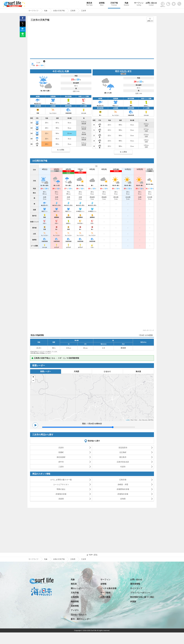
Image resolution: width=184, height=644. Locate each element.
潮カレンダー (77, 588)
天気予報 (114, 4)
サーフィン (139, 4)
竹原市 (123, 467)
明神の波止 (61, 489)
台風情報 (75, 597)
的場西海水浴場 (123, 489)
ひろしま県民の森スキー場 (61, 480)
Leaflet (128, 420)
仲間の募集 (105, 597)
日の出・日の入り (79, 615)
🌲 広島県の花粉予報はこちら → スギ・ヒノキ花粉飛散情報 (55, 358)
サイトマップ (136, 588)
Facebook (23, 20)
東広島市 (123, 457)
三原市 (61, 467)
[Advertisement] (92, 41)
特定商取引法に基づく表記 (142, 597)
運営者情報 (135, 584)
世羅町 (61, 452)
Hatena (23, 30)
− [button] (33, 381)
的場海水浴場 (61, 494)
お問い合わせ (151, 4)
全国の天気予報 (59, 559)
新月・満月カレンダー (81, 619)
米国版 (133, 602)
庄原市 (61, 448)
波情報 (102, 4)
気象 (126, 4)
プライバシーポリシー (140, 593)
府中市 (61, 462)
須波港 (61, 499)
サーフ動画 (105, 593)
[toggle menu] (180, 3)
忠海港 (123, 499)
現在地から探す (94, 441)
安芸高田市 (123, 448)
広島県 (73, 559)
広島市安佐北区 (123, 462)
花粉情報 (75, 606)
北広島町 (123, 452)
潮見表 (89, 4)
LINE (23, 36)
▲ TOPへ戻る (92, 555)
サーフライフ (33, 559)
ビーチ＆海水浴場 (108, 588)
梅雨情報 (75, 602)
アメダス (75, 610)
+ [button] (33, 377)
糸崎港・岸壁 (123, 484)
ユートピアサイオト (61, 484)
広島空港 (123, 480)
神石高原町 (61, 457)
